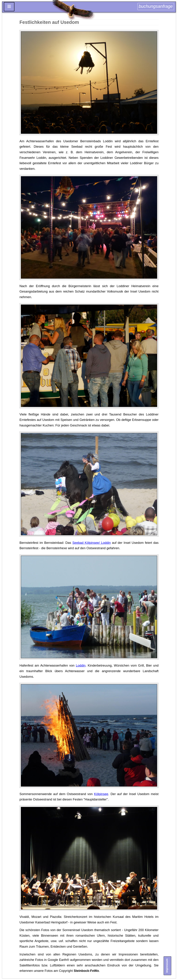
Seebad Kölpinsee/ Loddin (92, 543)
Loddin (81, 665)
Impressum (167, 966)
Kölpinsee (101, 794)
